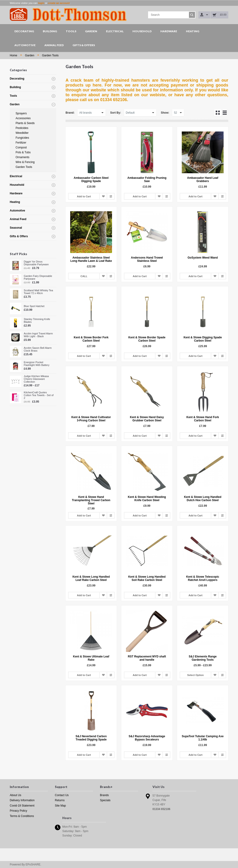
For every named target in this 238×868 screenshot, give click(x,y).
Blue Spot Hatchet (34, 306)
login (41, 3)
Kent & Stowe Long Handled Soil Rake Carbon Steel (147, 578)
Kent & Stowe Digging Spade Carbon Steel (203, 339)
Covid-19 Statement (22, 806)
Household (142, 31)
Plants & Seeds (25, 123)
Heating (193, 31)
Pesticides (22, 128)
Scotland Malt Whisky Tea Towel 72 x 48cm (38, 292)
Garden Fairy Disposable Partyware (38, 277)
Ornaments (22, 157)
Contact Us (62, 795)
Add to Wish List (103, 196)
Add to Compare (111, 196)
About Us (15, 795)
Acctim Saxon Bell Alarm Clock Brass (38, 349)
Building (50, 31)
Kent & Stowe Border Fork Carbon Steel (91, 339)
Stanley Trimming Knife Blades (37, 320)
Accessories (23, 118)
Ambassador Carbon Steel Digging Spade (91, 179)
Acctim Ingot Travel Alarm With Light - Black (38, 335)
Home (13, 55)
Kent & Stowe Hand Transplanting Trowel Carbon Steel (91, 500)
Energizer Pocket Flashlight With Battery (36, 364)
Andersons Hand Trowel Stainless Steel (147, 259)
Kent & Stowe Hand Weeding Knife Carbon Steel (147, 499)
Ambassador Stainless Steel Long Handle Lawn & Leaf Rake (91, 259)
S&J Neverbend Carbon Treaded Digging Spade (91, 738)
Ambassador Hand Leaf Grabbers (203, 179)
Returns (60, 800)
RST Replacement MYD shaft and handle (147, 658)
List (225, 113)
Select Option (196, 675)
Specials (105, 800)
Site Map (60, 806)
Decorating (24, 31)
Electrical (115, 31)
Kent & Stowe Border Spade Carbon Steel (147, 339)
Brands (104, 795)
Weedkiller (22, 133)
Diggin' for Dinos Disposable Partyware (36, 263)
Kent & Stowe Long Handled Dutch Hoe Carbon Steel (203, 499)
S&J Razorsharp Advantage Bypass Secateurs (147, 738)
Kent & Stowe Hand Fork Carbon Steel (203, 419)
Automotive (25, 45)
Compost (21, 147)
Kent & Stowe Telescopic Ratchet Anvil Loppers (203, 578)
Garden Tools (50, 55)
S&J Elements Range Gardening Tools (203, 658)
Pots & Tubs (23, 152)
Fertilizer (21, 143)
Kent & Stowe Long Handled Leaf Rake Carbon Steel (91, 578)
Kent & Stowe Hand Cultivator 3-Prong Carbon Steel (91, 419)
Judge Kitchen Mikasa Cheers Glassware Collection (36, 379)
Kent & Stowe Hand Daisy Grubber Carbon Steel (147, 419)
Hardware (169, 31)
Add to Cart (84, 196)
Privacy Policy (18, 811)
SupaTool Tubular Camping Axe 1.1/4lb (203, 738)
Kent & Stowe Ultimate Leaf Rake (91, 658)
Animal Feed (54, 45)
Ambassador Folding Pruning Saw (147, 179)
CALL (84, 276)
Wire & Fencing (25, 162)
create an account (59, 3)
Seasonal (16, 228)
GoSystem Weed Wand (203, 258)
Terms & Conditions (22, 816)
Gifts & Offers (84, 45)
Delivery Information (22, 800)
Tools (71, 31)
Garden (91, 31)
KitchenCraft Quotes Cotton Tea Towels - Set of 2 (39, 395)
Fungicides (22, 138)
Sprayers (21, 113)
